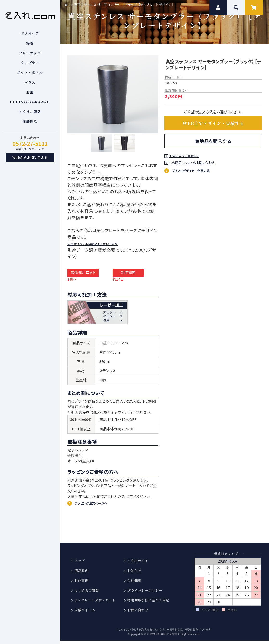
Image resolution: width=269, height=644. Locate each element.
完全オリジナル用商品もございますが (103, 246)
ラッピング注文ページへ (94, 506)
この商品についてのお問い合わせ (193, 163)
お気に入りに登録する (185, 156)
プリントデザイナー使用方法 (195, 171)
